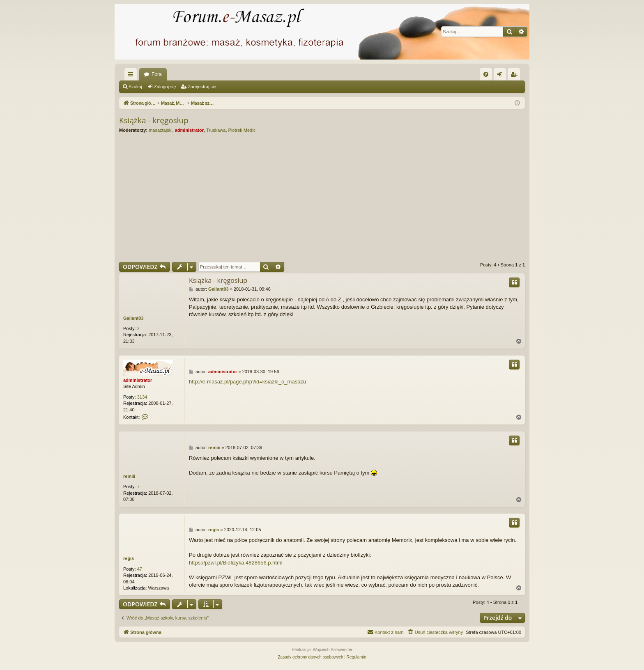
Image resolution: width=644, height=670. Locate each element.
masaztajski (160, 130)
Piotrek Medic (242, 130)
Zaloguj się (165, 87)
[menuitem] (486, 74)
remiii (129, 476)
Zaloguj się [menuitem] (502, 76)
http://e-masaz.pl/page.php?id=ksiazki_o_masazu (247, 382)
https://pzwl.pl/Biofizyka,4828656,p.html (236, 563)
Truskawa (216, 130)
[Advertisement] (366, 197)
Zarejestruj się (202, 87)
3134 (142, 397)
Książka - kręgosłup (154, 120)
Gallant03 (133, 318)
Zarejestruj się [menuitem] (515, 76)
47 (140, 569)
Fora (157, 74)
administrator (189, 130)
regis (129, 558)
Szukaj (135, 87)
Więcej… (132, 76)
